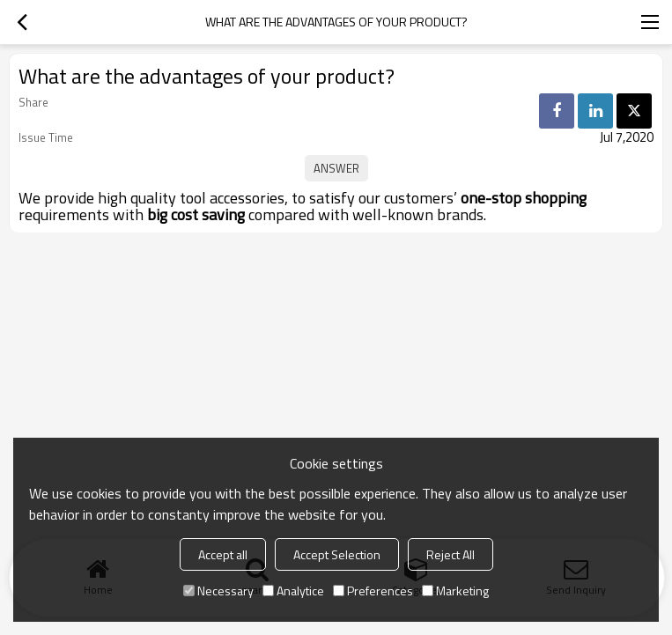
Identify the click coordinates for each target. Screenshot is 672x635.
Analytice (293, 591)
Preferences (373, 591)
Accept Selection (337, 554)
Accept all (223, 554)
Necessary (218, 591)
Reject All (450, 554)
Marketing (455, 591)
